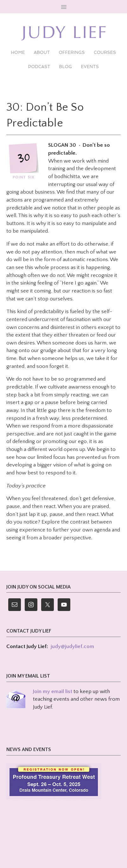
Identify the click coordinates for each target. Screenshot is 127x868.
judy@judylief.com (72, 646)
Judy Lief (63, 33)
